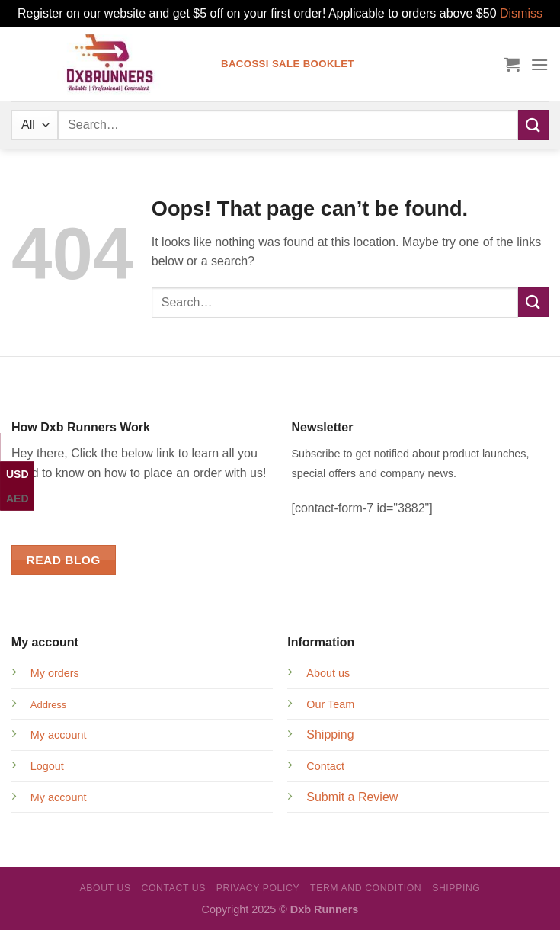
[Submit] (533, 125)
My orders (55, 673)
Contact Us (174, 888)
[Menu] (539, 64)
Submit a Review (352, 797)
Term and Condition (366, 888)
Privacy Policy (258, 888)
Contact (325, 766)
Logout (47, 766)
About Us (105, 888)
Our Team (330, 704)
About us (328, 673)
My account (59, 735)
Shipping (330, 734)
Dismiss (521, 13)
